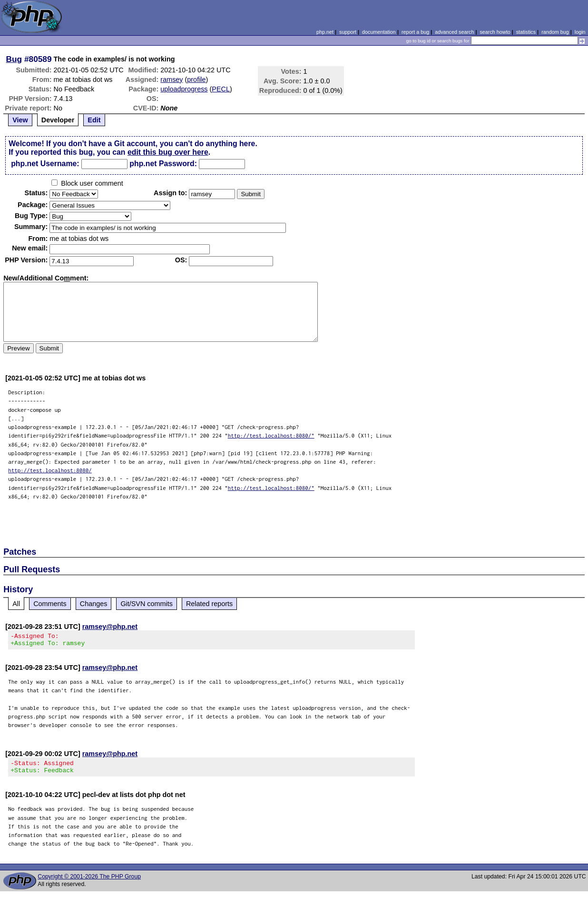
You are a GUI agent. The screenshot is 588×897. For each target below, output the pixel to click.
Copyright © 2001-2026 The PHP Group (89, 882)
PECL (221, 89)
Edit (94, 120)
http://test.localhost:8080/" (271, 435)
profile (196, 80)
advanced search (454, 32)
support (348, 32)
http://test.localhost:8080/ (50, 470)
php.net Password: (163, 164)
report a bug (415, 32)
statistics (526, 32)
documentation (379, 32)
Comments (50, 604)
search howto (495, 32)
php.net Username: (45, 164)
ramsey (171, 80)
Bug (14, 59)
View (20, 120)
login (580, 32)
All (16, 604)
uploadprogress (184, 89)
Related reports (209, 604)
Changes (94, 604)
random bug (555, 32)
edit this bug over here (168, 152)
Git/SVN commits (147, 604)
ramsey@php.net (110, 627)
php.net (325, 32)
